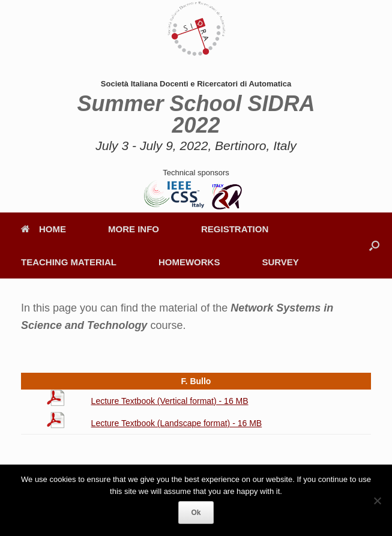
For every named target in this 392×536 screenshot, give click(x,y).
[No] (377, 501)
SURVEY (280, 262)
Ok (196, 513)
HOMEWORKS (189, 262)
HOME (44, 229)
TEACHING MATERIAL (69, 262)
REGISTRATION (235, 229)
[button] (374, 245)
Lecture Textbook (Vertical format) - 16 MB (170, 401)
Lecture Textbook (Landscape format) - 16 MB (177, 423)
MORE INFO (134, 229)
